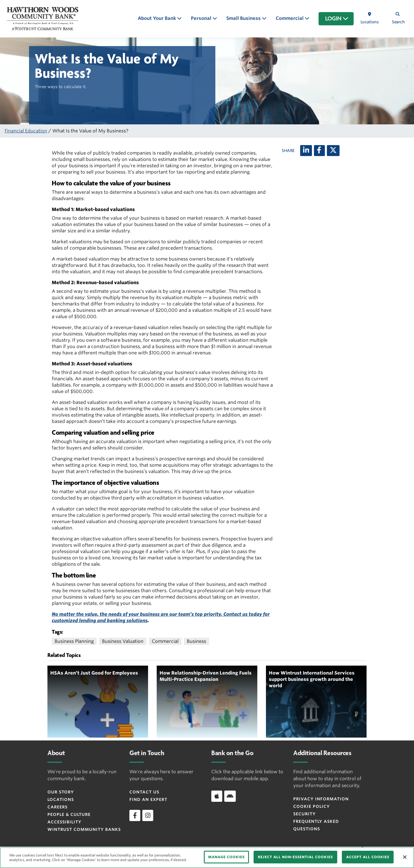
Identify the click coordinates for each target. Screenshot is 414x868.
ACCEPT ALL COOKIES (368, 857)
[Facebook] (319, 151)
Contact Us (144, 792)
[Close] (405, 857)
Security (304, 814)
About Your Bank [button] (157, 18)
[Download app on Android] (230, 796)
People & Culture (69, 814)
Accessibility (64, 822)
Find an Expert (148, 799)
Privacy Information (321, 799)
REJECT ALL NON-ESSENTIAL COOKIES (295, 857)
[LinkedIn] (306, 151)
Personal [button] (202, 18)
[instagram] (148, 815)
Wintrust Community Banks (84, 829)
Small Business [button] (244, 18)
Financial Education (26, 131)
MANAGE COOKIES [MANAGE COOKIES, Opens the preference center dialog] (226, 857)
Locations (61, 799)
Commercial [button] (290, 18)
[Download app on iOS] (217, 796)
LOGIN (337, 19)
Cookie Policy (312, 806)
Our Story (61, 792)
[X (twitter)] (333, 151)
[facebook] (135, 815)
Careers (57, 807)
